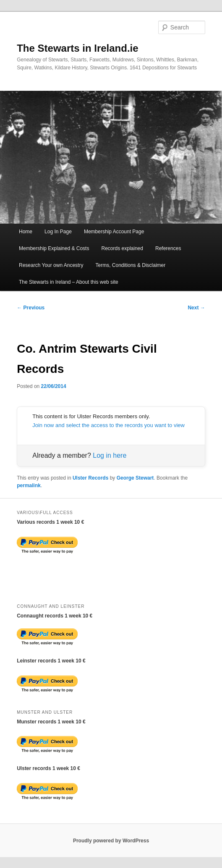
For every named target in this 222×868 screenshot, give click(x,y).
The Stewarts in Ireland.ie (77, 48)
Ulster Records (90, 478)
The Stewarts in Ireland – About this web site (69, 282)
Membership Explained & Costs (54, 248)
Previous (31, 308)
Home (26, 232)
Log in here (110, 455)
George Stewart (135, 478)
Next (196, 308)
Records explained (122, 248)
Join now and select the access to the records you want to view (108, 425)
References (168, 248)
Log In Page (58, 232)
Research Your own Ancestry (51, 265)
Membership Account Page (114, 232)
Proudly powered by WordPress (111, 841)
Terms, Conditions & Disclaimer (131, 265)
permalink (29, 485)
